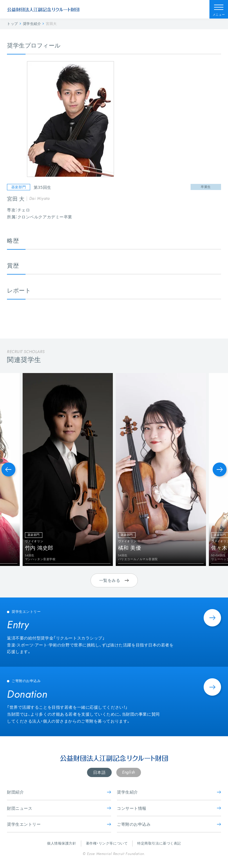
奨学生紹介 (169, 792)
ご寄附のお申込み (169, 824)
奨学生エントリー (59, 824)
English (129, 772)
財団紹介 (59, 792)
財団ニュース (59, 808)
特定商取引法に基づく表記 (159, 843)
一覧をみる (114, 580)
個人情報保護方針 (61, 843)
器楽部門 (19, 187)
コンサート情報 (169, 808)
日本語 (99, 772)
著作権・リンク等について (107, 843)
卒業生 (206, 187)
